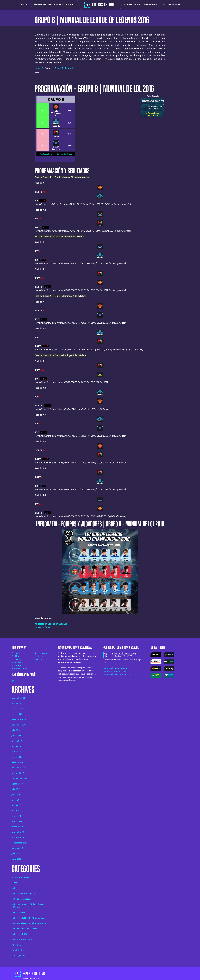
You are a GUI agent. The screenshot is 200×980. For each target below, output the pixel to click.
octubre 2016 (18, 837)
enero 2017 (17, 821)
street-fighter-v (18, 950)
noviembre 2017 (19, 768)
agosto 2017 (17, 784)
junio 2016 (16, 859)
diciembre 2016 (19, 827)
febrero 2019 (18, 709)
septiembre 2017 (19, 778)
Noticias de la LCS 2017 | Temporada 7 (29, 918)
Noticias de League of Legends (26, 929)
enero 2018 (17, 757)
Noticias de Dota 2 (20, 913)
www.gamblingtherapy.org (115, 668)
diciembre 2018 (19, 719)
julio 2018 (16, 730)
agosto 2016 (17, 848)
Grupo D (69, 68)
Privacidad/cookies (20, 668)
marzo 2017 (17, 811)
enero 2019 (17, 714)
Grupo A (39, 68)
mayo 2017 (17, 800)
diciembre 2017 (19, 762)
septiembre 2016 (19, 843)
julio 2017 (16, 789)
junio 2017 (16, 794)
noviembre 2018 (19, 725)
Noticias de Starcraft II (22, 939)
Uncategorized (18, 955)
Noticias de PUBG (20, 934)
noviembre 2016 (19, 832)
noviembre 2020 (19, 698)
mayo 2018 (17, 741)
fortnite (15, 883)
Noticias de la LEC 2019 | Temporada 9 (29, 923)
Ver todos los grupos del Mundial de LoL (56, 154)
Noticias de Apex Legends (23, 893)
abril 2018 (16, 746)
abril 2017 (16, 805)
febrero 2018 (18, 752)
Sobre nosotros (41, 653)
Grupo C (59, 68)
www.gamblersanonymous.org (117, 674)
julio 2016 (16, 853)
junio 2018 (16, 735)
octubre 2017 (18, 773)
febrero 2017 (18, 816)
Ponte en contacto (39, 658)
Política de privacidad (16, 661)
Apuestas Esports (44, 627)
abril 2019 (16, 703)
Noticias (15, 888)
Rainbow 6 (16, 945)
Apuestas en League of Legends (51, 624)
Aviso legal (17, 665)
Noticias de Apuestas (21, 899)
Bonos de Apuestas (20, 877)
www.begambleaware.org (115, 671)
